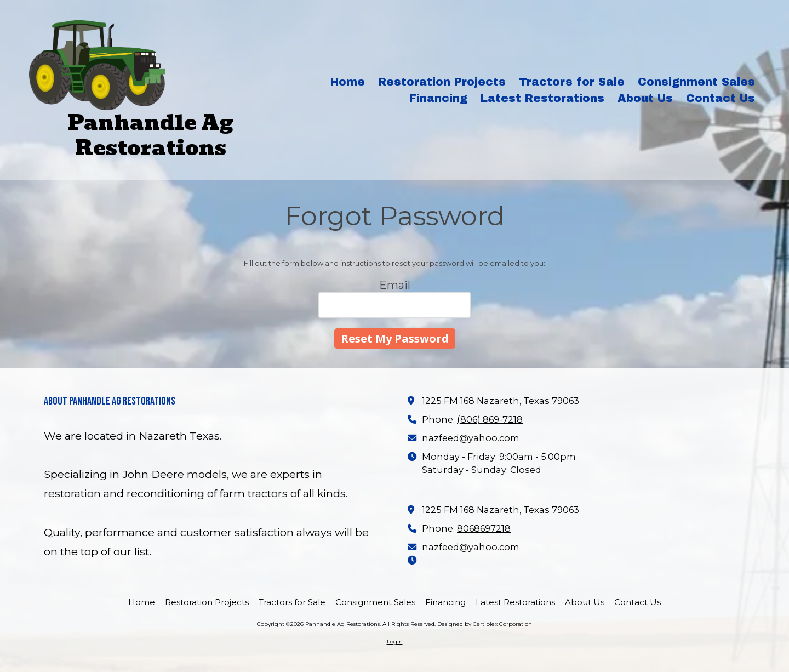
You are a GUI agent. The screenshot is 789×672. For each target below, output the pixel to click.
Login (395, 642)
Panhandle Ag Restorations (151, 135)
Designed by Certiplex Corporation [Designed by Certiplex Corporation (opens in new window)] (485, 624)
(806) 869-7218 (490, 419)
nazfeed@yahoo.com (471, 438)
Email (395, 285)
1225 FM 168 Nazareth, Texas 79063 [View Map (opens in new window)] (501, 401)
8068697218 (484, 528)
